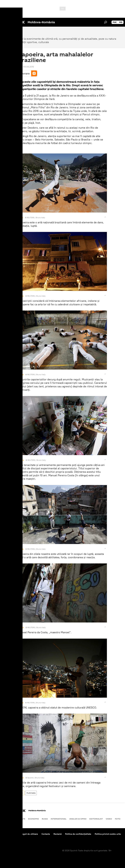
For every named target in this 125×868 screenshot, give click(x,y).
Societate (20, 819)
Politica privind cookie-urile (108, 834)
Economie (34, 819)
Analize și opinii (78, 819)
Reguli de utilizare (29, 834)
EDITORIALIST (96, 819)
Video (109, 819)
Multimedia (31, 793)
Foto (21, 793)
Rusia (45, 819)
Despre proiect (10, 834)
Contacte (46, 834)
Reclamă (58, 834)
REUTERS (31, 217)
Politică (7, 819)
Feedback (8, 838)
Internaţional (59, 819)
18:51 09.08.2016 (26, 67)
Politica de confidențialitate (78, 834)
